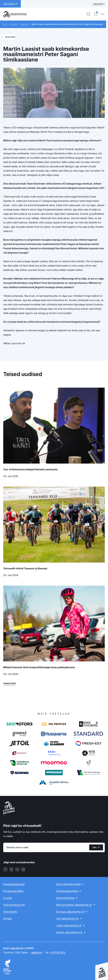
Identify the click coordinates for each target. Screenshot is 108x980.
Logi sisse (98, 4)
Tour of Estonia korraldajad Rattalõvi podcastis (30, 469)
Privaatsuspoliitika (13, 891)
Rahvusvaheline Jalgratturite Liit (74, 905)
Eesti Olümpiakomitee (68, 884)
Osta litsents (10, 912)
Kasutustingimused (14, 884)
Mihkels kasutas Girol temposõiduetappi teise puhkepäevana (39, 667)
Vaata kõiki (10, 683)
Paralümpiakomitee (67, 891)
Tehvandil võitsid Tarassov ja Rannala (25, 568)
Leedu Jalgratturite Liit (69, 925)
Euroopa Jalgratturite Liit (70, 912)
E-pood (8, 898)
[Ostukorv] (96, 14)
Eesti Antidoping (65, 898)
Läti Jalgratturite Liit (67, 919)
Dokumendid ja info (14, 905)
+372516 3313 (58, 953)
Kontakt (8, 919)
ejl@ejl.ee (36, 953)
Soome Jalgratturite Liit (69, 932)
